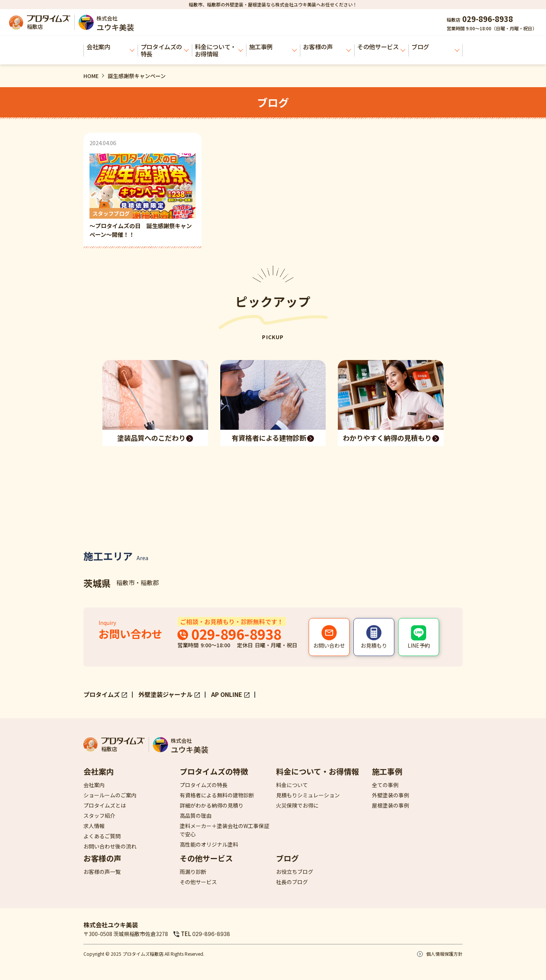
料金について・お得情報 (219, 50)
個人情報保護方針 (444, 954)
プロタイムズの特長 (165, 50)
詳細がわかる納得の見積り (212, 805)
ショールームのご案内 (110, 795)
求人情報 (94, 826)
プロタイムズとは (105, 805)
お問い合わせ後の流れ (110, 846)
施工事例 (273, 47)
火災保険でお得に (297, 805)
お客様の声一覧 (102, 872)
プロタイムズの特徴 (214, 771)
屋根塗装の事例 (391, 805)
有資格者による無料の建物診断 (217, 795)
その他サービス (381, 47)
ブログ (435, 47)
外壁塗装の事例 (391, 795)
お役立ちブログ (295, 872)
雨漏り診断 (193, 872)
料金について (292, 785)
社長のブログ (292, 882)
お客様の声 (327, 47)
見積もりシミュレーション (308, 795)
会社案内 (111, 47)
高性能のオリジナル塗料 (209, 844)
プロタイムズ (102, 694)
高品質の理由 (196, 816)
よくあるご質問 (102, 836)
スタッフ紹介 (99, 816)
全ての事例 (385, 785)
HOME (91, 76)
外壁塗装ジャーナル (166, 694)
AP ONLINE (227, 694)
